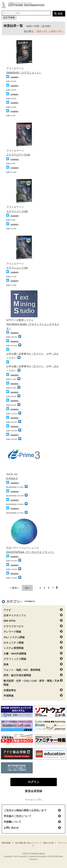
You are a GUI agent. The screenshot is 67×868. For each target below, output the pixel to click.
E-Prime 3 (12, 478)
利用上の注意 (48, 843)
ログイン (62, 5)
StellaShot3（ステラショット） (24, 73)
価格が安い (43, 31)
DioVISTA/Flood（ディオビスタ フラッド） (30, 552)
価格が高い (57, 31)
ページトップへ (34, 800)
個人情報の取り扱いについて (27, 843)
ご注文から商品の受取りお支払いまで (25, 810)
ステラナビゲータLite (18, 155)
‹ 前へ (27, 588)
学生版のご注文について (18, 816)
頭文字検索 (9, 17)
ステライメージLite (17, 211)
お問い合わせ (11, 828)
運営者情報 (6, 843)
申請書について (13, 822)
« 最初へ (15, 588)
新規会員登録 (34, 791)
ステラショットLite (17, 268)
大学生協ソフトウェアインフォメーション (24, 5)
